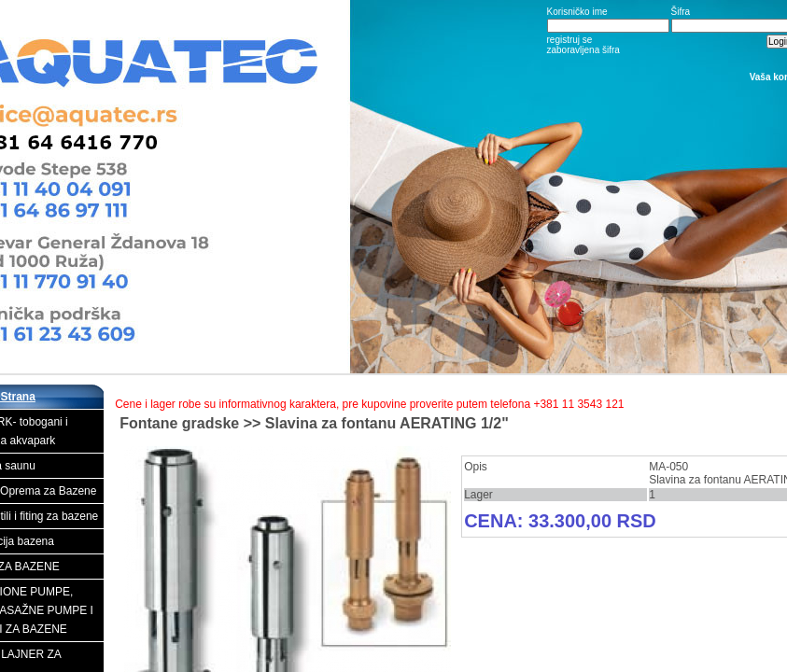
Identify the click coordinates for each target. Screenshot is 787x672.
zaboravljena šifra (583, 50)
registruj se (570, 40)
